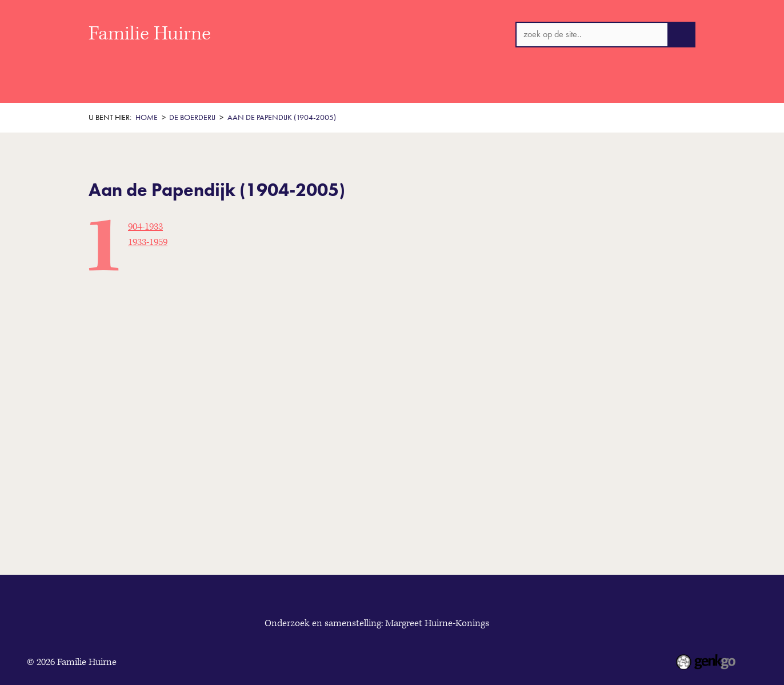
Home (101, 88)
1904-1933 (145, 227)
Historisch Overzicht (226, 88)
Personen (426, 88)
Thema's (302, 88)
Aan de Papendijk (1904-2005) (282, 117)
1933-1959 (148, 242)
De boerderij (363, 88)
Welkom (150, 88)
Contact (588, 88)
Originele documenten (508, 88)
